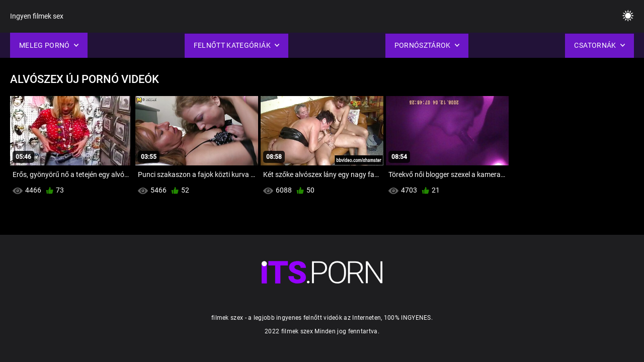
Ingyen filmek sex (37, 16)
